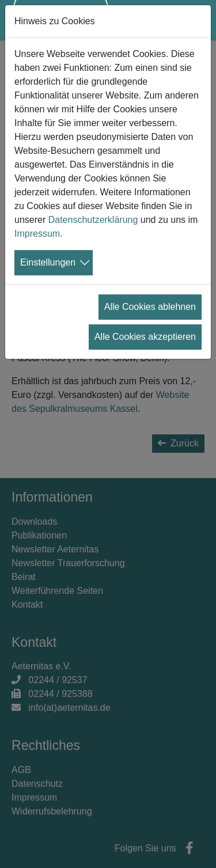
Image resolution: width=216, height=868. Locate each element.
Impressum (37, 234)
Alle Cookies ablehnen (150, 307)
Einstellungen (48, 262)
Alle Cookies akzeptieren (145, 337)
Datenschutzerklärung (93, 220)
